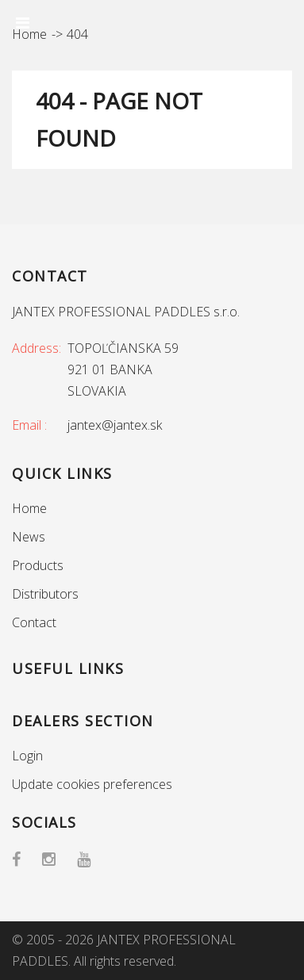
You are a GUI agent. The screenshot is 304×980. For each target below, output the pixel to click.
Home (29, 508)
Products (38, 565)
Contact (34, 622)
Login (27, 756)
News (29, 537)
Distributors (45, 594)
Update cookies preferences (92, 784)
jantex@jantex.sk (115, 425)
